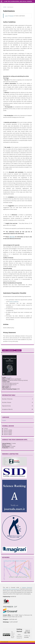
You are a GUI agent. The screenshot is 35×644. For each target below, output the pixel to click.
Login (6, 16)
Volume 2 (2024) (7, 433)
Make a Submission (8, 350)
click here (12, 237)
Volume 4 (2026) (7, 430)
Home (5, 7)
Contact (18, 350)
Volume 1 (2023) (7, 434)
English (4, 420)
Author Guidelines (14, 302)
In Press (5, 429)
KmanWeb (26, 637)
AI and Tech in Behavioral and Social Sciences (18, 1)
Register (11, 16)
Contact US (19, 638)
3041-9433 (9, 377)
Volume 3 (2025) (7, 432)
